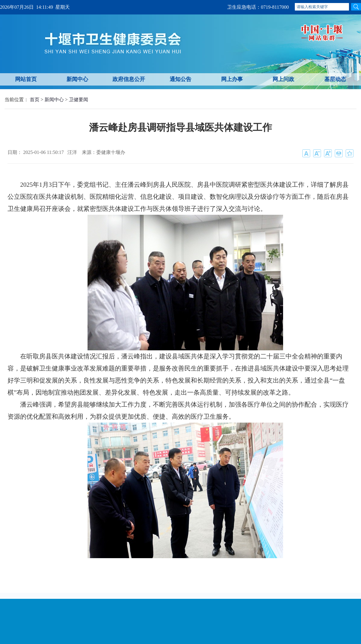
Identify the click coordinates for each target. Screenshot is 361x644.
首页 (35, 100)
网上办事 (232, 79)
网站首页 (26, 79)
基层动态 (335, 79)
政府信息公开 (129, 79)
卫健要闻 (79, 100)
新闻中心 (77, 79)
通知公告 (180, 79)
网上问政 (283, 79)
